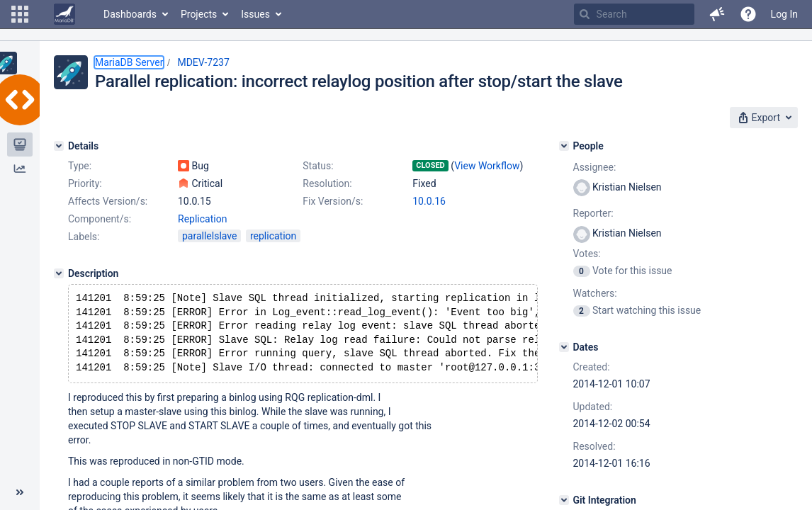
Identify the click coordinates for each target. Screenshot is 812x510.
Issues (255, 14)
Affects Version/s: (108, 201)
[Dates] (564, 347)
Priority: (85, 183)
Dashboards (130, 14)
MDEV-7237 (203, 62)
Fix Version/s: (333, 201)
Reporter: (593, 213)
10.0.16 (429, 201)
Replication (202, 219)
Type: (80, 166)
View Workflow (487, 166)
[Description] (59, 273)
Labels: (84, 237)
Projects (199, 14)
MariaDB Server (129, 62)
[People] (564, 146)
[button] (20, 14)
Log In (784, 14)
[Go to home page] (64, 14)
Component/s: (100, 219)
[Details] (59, 146)
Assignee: (595, 167)
